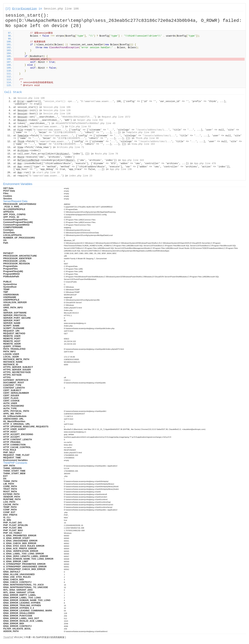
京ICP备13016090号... (67, 132)
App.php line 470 (205, 163)
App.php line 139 (121, 169)
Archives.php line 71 (70, 147)
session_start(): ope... (60, 101)
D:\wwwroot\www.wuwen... (97, 101)
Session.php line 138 (57, 114)
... (111, 130)
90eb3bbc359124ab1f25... (78, 117)
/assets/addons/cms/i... (153, 130)
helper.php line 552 (90, 120)
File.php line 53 (80, 127)
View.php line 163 (143, 144)
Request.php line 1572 (116, 117)
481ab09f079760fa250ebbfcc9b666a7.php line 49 (85, 123)
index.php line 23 (81, 176)
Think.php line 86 (147, 138)
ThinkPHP (8, 637)
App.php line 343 (133, 160)
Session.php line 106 (61, 9)
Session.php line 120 (57, 110)
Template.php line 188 (140, 132)
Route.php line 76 (106, 154)
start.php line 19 (48, 173)
